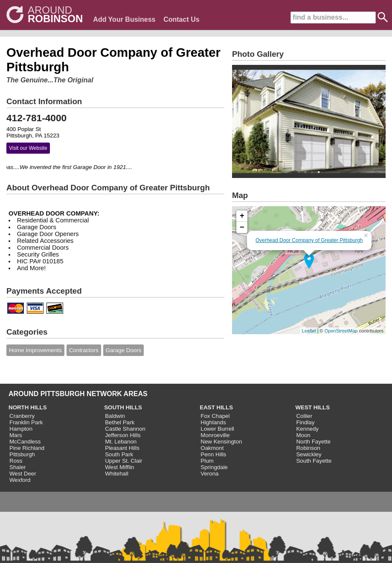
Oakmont (212, 448)
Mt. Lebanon (121, 442)
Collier (304, 416)
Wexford (20, 480)
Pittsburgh (22, 454)
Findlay (305, 422)
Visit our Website (28, 148)
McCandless (25, 442)
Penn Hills (213, 454)
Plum (207, 461)
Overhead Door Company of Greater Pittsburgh (309, 240)
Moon (303, 435)
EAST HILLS (216, 407)
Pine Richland (27, 448)
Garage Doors (124, 350)
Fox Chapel (215, 416)
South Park (119, 454)
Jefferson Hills (123, 435)
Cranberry (22, 416)
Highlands (213, 422)
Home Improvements (35, 350)
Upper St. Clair (123, 461)
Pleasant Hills (122, 448)
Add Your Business (124, 19)
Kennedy (307, 429)
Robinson (308, 448)
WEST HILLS (312, 407)
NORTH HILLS (28, 407)
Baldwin (115, 416)
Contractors (84, 350)
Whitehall (117, 474)
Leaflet (309, 331)
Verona (209, 474)
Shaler (18, 467)
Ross (16, 461)
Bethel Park (120, 422)
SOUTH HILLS (123, 407)
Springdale (214, 467)
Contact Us (181, 19)
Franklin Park (26, 422)
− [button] (242, 228)
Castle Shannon (125, 429)
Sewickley (309, 454)
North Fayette (313, 442)
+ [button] (242, 216)
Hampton (21, 429)
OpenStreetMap (341, 331)
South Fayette (314, 461)
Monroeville (215, 435)
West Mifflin (119, 467)
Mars (16, 435)
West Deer (23, 474)
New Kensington (221, 442)
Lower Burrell (217, 429)
